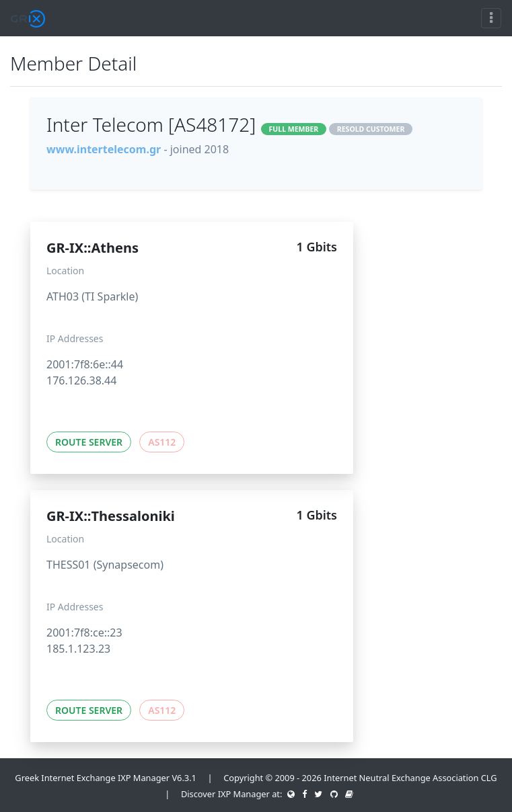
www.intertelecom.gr (104, 149)
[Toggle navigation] (491, 18)
